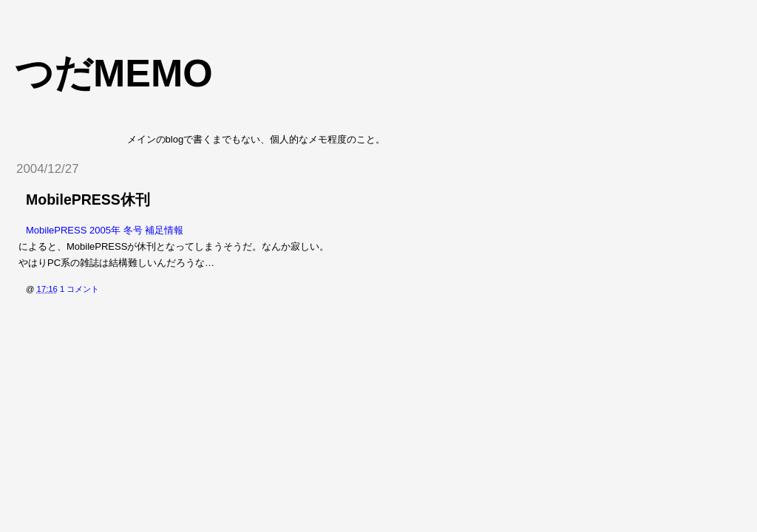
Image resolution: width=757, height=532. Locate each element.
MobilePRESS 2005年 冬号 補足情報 (105, 230)
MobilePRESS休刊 (88, 199)
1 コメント (79, 289)
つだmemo (114, 73)
